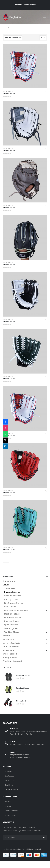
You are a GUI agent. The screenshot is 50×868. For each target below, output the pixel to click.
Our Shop (9, 785)
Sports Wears (11, 815)
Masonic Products (11, 643)
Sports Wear (9, 650)
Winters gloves (11, 628)
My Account (10, 780)
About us (9, 771)
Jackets (6, 636)
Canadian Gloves (13, 596)
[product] (25, 66)
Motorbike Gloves (13, 618)
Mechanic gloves (12, 614)
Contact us (9, 776)
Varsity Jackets (10, 657)
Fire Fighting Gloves (14, 603)
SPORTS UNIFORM (11, 647)
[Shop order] (13, 38)
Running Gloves (12, 621)
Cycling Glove (11, 599)
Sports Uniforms (12, 811)
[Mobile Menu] (45, 17)
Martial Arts (8, 639)
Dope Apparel (9, 581)
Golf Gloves (10, 607)
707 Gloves (10, 588)
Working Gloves (12, 632)
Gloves (6, 585)
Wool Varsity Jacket (12, 661)
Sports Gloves (11, 625)
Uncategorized (10, 654)
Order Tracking (11, 790)
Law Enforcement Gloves (16, 610)
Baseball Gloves (8, 91)
